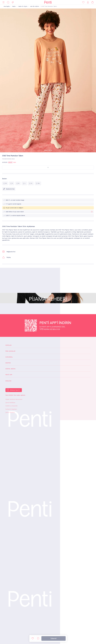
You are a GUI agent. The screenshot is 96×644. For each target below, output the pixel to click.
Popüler (8, 345)
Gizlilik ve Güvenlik (11, 406)
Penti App (9, 375)
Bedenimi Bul (9, 189)
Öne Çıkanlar (10, 351)
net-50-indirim (35, 6)
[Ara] (8, 2)
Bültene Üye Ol (15, 390)
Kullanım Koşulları (11, 409)
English (8, 381)
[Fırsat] (13, 2)
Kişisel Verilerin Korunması (14, 399)
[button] (45, 150)
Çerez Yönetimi (10, 412)
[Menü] (3, 2)
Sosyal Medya (10, 369)
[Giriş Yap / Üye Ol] (88, 2)
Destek (8, 363)
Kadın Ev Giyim (23, 6)
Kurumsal (9, 357)
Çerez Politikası (10, 403)
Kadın (14, 6)
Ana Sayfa (7, 6)
